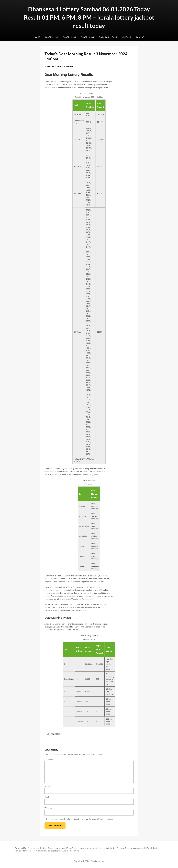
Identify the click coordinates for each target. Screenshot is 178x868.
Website (48, 808)
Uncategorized (53, 734)
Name (48, 786)
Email (47, 797)
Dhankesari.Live (97, 861)
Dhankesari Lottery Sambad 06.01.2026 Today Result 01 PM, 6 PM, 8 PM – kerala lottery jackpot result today (89, 17)
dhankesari (69, 66)
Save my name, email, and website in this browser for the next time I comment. (80, 819)
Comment (49, 759)
